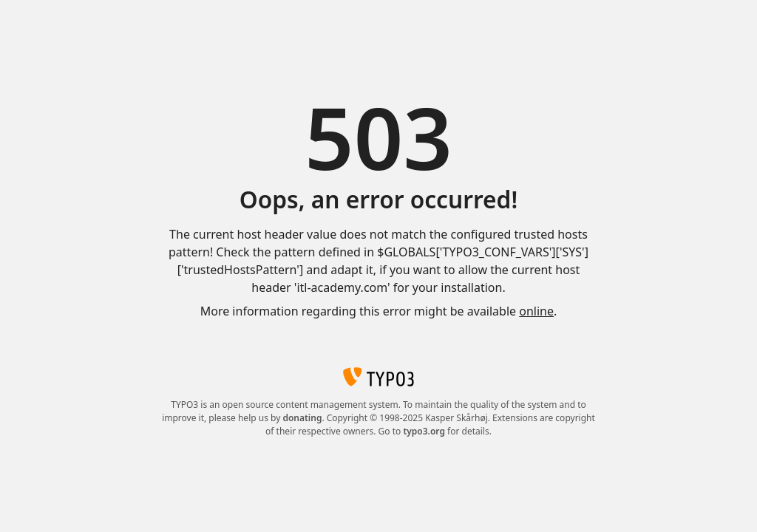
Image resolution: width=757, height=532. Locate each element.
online (536, 311)
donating (302, 418)
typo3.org (424, 431)
